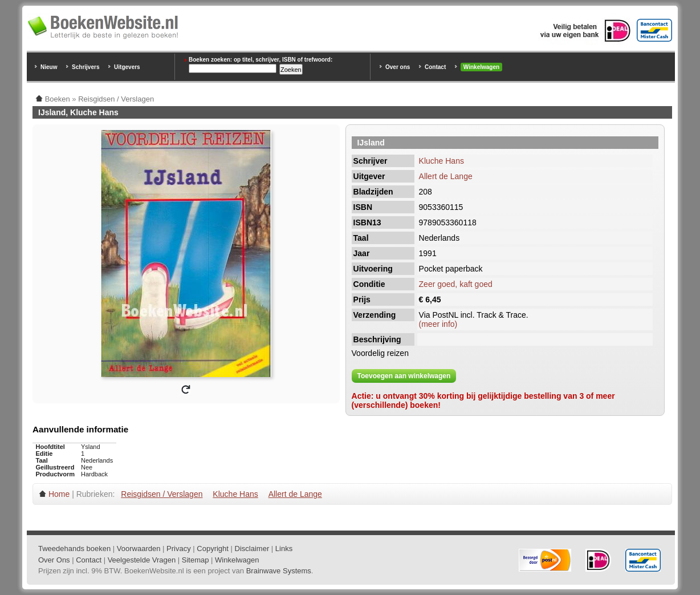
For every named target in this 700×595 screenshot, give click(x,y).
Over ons (398, 67)
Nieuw (49, 67)
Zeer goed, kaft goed (456, 284)
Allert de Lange (446, 176)
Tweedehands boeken (74, 549)
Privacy (179, 549)
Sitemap (196, 560)
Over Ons (54, 560)
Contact (435, 67)
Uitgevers (127, 67)
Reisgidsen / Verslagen (162, 494)
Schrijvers (86, 67)
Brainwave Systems (279, 571)
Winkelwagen (481, 67)
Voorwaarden (139, 549)
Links (284, 549)
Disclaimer (252, 549)
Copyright (213, 549)
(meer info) (438, 324)
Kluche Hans (441, 161)
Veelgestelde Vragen (142, 560)
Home (59, 494)
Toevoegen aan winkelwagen (404, 376)
